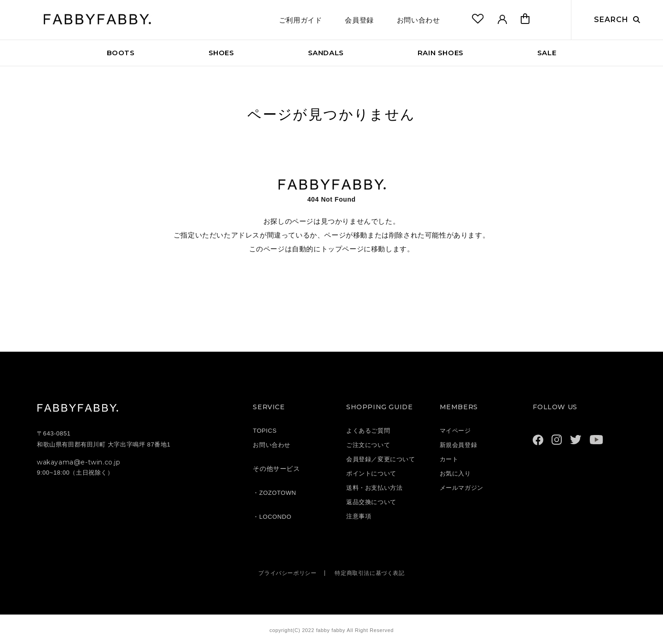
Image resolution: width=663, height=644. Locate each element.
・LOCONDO (272, 517)
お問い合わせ (419, 20)
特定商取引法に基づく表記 (372, 573)
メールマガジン (462, 488)
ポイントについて (371, 473)
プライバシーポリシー (285, 573)
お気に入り (455, 473)
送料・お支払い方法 (374, 488)
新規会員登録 (459, 445)
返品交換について (371, 502)
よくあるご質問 (368, 431)
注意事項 (359, 516)
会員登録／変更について (381, 459)
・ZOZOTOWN (274, 493)
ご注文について (368, 445)
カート (449, 459)
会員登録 (359, 20)
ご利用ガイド (301, 20)
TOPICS (265, 431)
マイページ (455, 431)
